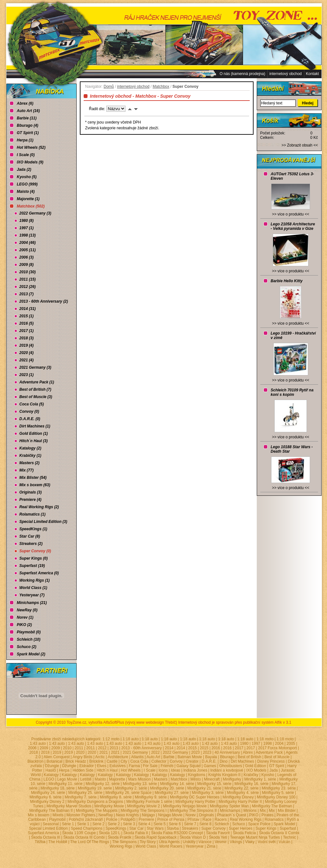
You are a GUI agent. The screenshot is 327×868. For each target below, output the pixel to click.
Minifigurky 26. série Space (128, 793)
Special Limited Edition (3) (43, 522)
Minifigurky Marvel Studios (69, 806)
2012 (102, 748)
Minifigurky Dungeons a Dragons (95, 802)
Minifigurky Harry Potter (195, 802)
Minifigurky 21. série (204, 788)
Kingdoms (197, 775)
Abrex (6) (25, 103)
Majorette (117, 779)
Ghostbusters (230, 766)
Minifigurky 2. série (131, 788)
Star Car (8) (30, 536)
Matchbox (161, 87)
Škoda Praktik (120, 837)
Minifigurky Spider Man (229, 806)
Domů (109, 87)
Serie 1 (83, 824)
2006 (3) (27, 257)
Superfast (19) (32, 566)
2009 (44, 748)
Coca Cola (139, 761)
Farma (134, 766)
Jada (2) (24, 170)
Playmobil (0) (29, 632)
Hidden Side (83, 770)
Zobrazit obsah (300, 145)
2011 (79, 748)
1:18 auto (131, 739)
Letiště (86, 779)
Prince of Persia (171, 819)
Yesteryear (195, 846)
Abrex (248, 752)
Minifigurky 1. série (260, 779)
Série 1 (68, 824)
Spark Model (284, 824)
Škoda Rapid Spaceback (155, 837)
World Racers (171, 846)
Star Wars (155, 828)
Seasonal (51, 824)
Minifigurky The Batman (272, 806)
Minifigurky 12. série (103, 784)
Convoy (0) (29, 411)
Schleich (222, 824)
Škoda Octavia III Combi (84, 837)
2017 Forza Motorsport (277, 748)
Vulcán (285, 842)
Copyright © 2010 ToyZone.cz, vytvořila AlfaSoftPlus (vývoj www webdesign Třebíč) (106, 722)
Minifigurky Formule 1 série (149, 802)
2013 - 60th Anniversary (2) (44, 301)
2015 (192, 748)
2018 (34, 752)
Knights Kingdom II (224, 775)
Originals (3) (31, 492)
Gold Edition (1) (34, 434)
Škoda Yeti (218, 837)
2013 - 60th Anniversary (142, 748)
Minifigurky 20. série (167, 788)
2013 (114, 748)
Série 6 (175, 824)
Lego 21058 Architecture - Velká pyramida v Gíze (293, 226)
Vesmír (221, 842)
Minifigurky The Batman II (51, 811)
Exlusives (118, 766)
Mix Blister (287, 811)
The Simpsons (124, 842)
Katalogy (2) (30, 448)
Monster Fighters (81, 815)
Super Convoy (214, 828)
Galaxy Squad (189, 766)
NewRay (106, 815)
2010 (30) (28, 272)
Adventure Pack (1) (37, 382)
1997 (256, 743)
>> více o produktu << (291, 212)
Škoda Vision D (193, 837)
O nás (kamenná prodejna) (243, 74)
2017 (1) (27, 331)
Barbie (169, 757)
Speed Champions (87, 828)
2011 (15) (28, 279)
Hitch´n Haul (107, 770)
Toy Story (148, 842)
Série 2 (98, 824)
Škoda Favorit (218, 833)
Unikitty (189, 842)
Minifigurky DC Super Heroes (195, 797)
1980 (244, 743)
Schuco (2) (27, 647)
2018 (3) (27, 338)
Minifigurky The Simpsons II (193, 811)
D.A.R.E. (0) (30, 419)
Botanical (54, 761)
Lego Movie (67, 779)
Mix (263, 811)
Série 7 (190, 824)
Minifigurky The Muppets (97, 811)
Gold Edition (256, 766)
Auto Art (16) (28, 111)
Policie (112, 819)
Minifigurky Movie (109, 806)
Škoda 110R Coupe (79, 833)
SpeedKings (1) (33, 529)
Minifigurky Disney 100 (276, 797)
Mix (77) (27, 470)
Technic (289, 837)
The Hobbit (58, 842)
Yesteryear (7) (32, 595)
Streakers (190, 828)
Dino (224, 761)
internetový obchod (133, 87)
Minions (250, 811)
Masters (161, 779)
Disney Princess (271, 761)
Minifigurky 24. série (48, 793)
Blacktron (35, 761)
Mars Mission (139, 779)
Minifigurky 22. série (242, 788)
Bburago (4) (28, 125)
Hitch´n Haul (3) (34, 441)
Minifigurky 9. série (151, 797)
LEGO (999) (27, 184)
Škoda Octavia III (46, 837)
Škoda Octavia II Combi (279, 833)
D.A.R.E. (209, 761)
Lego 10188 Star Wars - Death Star (292, 449)
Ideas (175, 770)
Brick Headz (76, 761)
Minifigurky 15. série (214, 784)
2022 (155, 752)
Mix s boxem (38, 815)
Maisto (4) (26, 192)
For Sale (150, 766)
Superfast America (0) (39, 573)
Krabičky (251, 775)
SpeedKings (116, 828)
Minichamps (230, 811)
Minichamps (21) (32, 603)
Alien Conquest (57, 757)
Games (210, 766)
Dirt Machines (242, 761)
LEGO (49, 779)
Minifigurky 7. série (80, 797)
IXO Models (256, 770)
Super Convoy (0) (35, 551)
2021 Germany (135, 752)
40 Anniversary (227, 752)
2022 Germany (175, 752)
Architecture (118, 757)
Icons (163, 770)
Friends (167, 766)
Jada (274, 770)
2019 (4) (27, 345)
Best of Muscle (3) (36, 397)
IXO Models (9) (30, 162)
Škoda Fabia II (136, 833)
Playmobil (57, 819)
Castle (112, 761)
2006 (32, 748)
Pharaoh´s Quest (232, 815)
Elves (102, 766)
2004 (279, 743)
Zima (211, 846)
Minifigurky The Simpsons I (144, 811)
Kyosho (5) (27, 177)
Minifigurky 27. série (172, 793)
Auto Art (153, 757)
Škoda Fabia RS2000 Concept (177, 833)
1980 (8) (27, 221)
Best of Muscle (277, 757)
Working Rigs (121, 846)
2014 (169, 748)
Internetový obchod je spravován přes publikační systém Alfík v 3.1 (235, 722)
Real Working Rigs (246, 819)
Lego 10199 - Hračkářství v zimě (293, 336)
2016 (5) (27, 323)
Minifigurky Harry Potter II (240, 802)
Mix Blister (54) (33, 478)
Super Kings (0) (34, 558)
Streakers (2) (31, 544)
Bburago (227, 757)
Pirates (267, 815)
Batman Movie (190, 757)
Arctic (100, 757)
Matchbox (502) (31, 206)
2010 (67, 748)
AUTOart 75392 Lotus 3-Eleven (293, 176)
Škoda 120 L (109, 833)
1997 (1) (27, 228)
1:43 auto (38, 743)
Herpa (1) (25, 140)
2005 (291, 743)
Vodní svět (267, 842)
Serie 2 (114, 824)
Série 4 (144, 824)
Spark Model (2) (31, 654)
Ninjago (148, 815)
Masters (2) (30, 463)
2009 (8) (27, 265)
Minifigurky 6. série (46, 797)
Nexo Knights (127, 815)
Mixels (58, 815)
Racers (221, 819)
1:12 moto (111, 739)
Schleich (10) (29, 639)
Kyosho (268, 775)
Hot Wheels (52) (31, 147)
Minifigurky (232, 779)
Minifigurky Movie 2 (144, 806)
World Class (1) (33, 588)
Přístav (193, 819)
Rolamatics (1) (33, 514)
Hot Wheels (131, 770)
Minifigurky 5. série (278, 793)
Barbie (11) (27, 118)
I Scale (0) (26, 155)
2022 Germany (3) (35, 213)
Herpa (64, 770)
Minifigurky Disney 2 (47, 802)
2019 (57, 752)
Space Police (259, 824)
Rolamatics (274, 819)
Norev (191, 815)
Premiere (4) (30, 500)
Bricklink (96, 761)
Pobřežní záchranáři (86, 819)
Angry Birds (82, 757)
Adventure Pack (269, 752)
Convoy (176, 761)
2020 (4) (27, 353)
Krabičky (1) (30, 456)
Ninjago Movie (170, 815)
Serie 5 (160, 824)
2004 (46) (28, 243)
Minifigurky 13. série (140, 784)
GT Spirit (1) (28, 133)
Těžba (40, 842)
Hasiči (51, 770)
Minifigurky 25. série (85, 793)
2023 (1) (27, 375)
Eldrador (86, 766)
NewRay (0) (27, 610)
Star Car (137, 828)
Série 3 (129, 824)
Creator (192, 761)
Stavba (173, 828)
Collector (159, 761)
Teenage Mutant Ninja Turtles (255, 837)
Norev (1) (25, 617)
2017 (239, 748)
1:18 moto (265, 739)
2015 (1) (27, 316)
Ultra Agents (169, 842)
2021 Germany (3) (35, 367)
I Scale (150, 770)
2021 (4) (27, 360)
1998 (268, 743)
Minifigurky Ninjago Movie (185, 806)
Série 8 (205, 824)
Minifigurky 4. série (243, 793)
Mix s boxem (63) (35, 485)
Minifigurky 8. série (116, 797)
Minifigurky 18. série (58, 788)
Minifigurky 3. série (208, 793)
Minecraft (212, 779)
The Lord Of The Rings (90, 842)
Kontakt (312, 74)
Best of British (249, 757)
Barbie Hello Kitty (287, 281)
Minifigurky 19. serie (95, 788)
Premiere (146, 819)
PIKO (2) (24, 625)
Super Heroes (240, 828)
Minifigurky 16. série (251, 784)
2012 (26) (28, 287)
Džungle (52, 766)
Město (196, 779)
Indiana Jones (195, 770)
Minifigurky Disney (238, 797)
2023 (196, 752)
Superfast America (43, 833)
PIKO (254, 815)
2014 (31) (28, 309)
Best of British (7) (35, 389)
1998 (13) (28, 235)
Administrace (163, 857)
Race (207, 819)
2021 (104, 752)
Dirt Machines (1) (35, 426)
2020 (80, 752)
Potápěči (128, 819)
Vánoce (205, 842)
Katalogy (51, 775)
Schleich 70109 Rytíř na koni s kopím (292, 392)
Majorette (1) (28, 199)
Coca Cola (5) (32, 404)
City (124, 761)
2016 (216, 748)
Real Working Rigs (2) (39, 507)
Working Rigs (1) (35, 580)
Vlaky (250, 842)
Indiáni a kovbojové (227, 770)
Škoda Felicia (244, 833)
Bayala (211, 757)
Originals (206, 815)
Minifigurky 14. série (177, 784)
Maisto (100, 779)
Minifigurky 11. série (66, 784)
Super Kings (266, 828)
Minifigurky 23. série (279, 788)
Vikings (236, 842)
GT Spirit (277, 766)
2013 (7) (27, 294)
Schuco (239, 824)
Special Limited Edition (48, 828)
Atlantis (137, 757)
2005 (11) (28, 250)
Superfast (288, 828)
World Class (146, 846)
